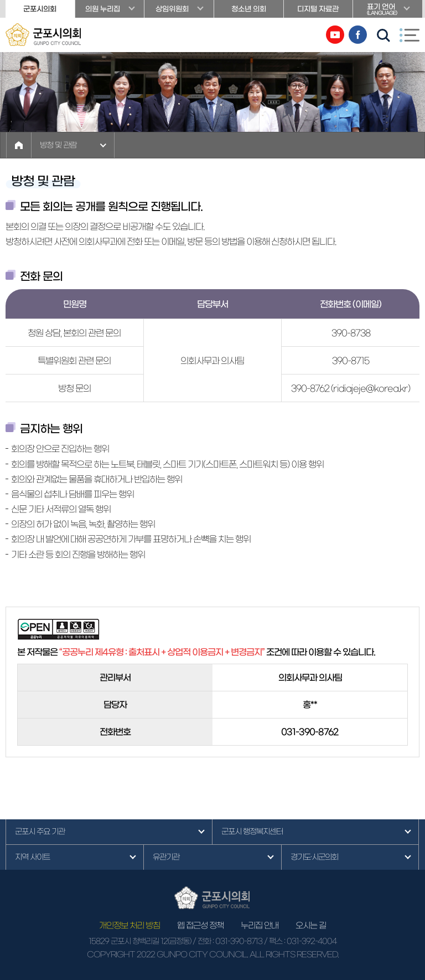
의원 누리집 (103, 9)
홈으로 (19, 145)
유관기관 (166, 857)
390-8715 (351, 361)
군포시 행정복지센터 (252, 832)
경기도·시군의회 (314, 857)
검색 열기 (383, 35)
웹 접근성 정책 (200, 925)
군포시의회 (40, 9)
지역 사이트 (32, 857)
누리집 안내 (260, 925)
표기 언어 (388, 11)
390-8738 (351, 333)
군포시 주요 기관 (40, 832)
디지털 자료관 (318, 9)
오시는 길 (311, 925)
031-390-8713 (239, 941)
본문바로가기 (0, 0)
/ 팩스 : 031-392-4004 (300, 941)
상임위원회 (172, 9)
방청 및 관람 (58, 145)
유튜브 (335, 35)
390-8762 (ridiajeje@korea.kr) (351, 388)
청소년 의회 (249, 9)
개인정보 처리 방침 (129, 925)
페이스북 (358, 35)
